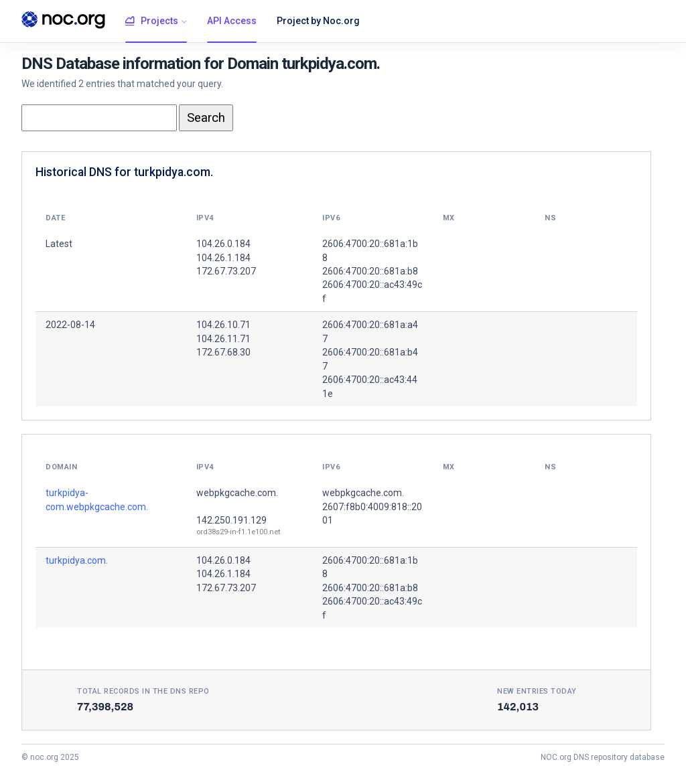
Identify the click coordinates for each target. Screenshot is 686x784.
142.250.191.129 (231, 520)
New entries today (537, 691)
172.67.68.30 (223, 352)
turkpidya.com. (77, 560)
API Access (232, 21)
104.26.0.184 (223, 560)
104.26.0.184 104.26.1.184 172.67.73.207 (226, 257)
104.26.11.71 (223, 339)
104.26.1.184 (223, 574)
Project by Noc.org (318, 21)
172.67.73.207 (226, 588)
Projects (152, 21)
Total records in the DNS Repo (143, 691)
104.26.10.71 (223, 325)
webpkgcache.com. (237, 493)
